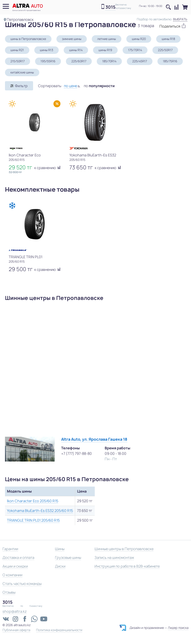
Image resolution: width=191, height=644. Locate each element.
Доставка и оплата (18, 557)
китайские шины (22, 72)
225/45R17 (140, 61)
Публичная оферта (16, 630)
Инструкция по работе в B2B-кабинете (127, 566)
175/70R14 (135, 50)
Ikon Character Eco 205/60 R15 (33, 501)
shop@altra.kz (15, 611)
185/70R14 (109, 61)
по (99, 86)
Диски (60, 566)
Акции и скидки (15, 566)
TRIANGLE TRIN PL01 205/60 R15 (33, 520)
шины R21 (17, 50)
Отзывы (9, 592)
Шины (60, 549)
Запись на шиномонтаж (114, 557)
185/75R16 (170, 61)
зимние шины (72, 39)
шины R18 (168, 39)
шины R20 (139, 39)
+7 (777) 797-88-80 (76, 453)
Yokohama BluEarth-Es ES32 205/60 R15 (40, 511)
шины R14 (76, 50)
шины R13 (47, 50)
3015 (110, 7)
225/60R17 (79, 61)
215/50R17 (18, 61)
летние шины (107, 39)
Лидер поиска (178, 628)
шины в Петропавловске (28, 39)
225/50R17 (165, 50)
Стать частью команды (22, 584)
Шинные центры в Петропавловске (124, 549)
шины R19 (105, 50)
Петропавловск (20, 19)
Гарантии (10, 549)
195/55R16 (48, 61)
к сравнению (47, 168)
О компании (12, 575)
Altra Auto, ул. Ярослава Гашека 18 (94, 439)
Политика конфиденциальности (59, 630)
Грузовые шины (68, 557)
